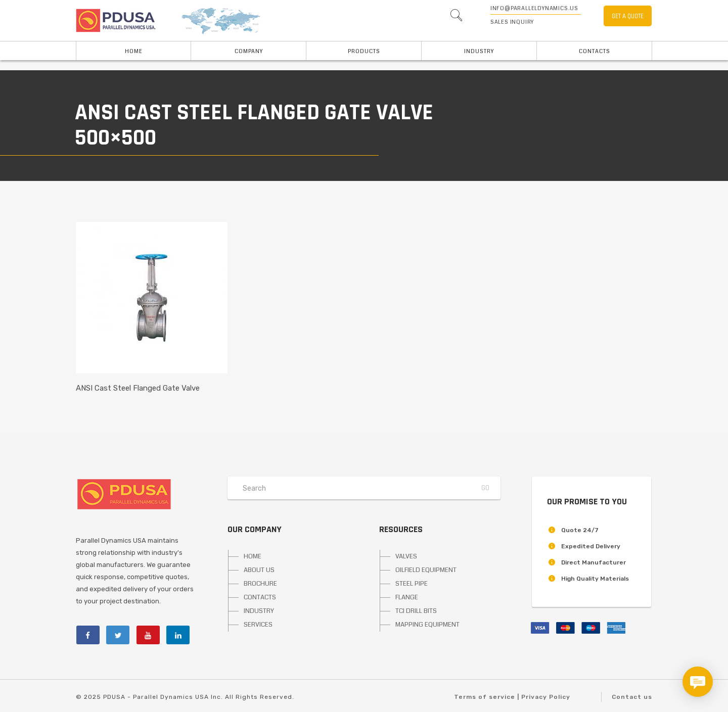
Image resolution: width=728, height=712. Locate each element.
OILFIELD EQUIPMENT (426, 570)
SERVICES (258, 625)
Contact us (632, 697)
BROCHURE (260, 584)
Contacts (595, 51)
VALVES (406, 556)
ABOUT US (259, 570)
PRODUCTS (364, 51)
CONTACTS (260, 597)
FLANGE (407, 597)
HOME (134, 51)
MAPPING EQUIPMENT (427, 625)
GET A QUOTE (628, 16)
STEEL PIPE (412, 584)
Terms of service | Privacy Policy (512, 697)
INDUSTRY (479, 51)
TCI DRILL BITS (416, 611)
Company (249, 51)
